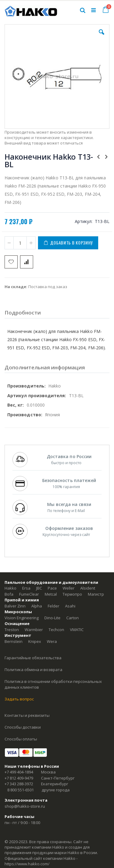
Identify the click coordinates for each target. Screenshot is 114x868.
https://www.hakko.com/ (27, 864)
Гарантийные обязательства (33, 658)
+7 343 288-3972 (19, 784)
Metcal (51, 594)
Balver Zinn (15, 606)
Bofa (9, 594)
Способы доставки (23, 727)
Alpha (37, 606)
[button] (102, 37)
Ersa (26, 588)
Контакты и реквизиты (27, 715)
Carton (73, 618)
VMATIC (77, 630)
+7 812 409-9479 (19, 778)
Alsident (88, 588)
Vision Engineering (22, 618)
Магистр (96, 594)
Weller (69, 588)
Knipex (35, 641)
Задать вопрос (19, 699)
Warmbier (34, 630)
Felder (54, 606)
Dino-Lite (52, 618)
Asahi (70, 606)
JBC (39, 588)
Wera (52, 641)
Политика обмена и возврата (33, 670)
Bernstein (14, 641)
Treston (12, 630)
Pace (52, 588)
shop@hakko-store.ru (25, 806)
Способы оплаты (21, 739)
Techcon (56, 630)
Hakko (10, 588)
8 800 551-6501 (21, 790)
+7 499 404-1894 (19, 772)
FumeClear (29, 594)
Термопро (72, 594)
